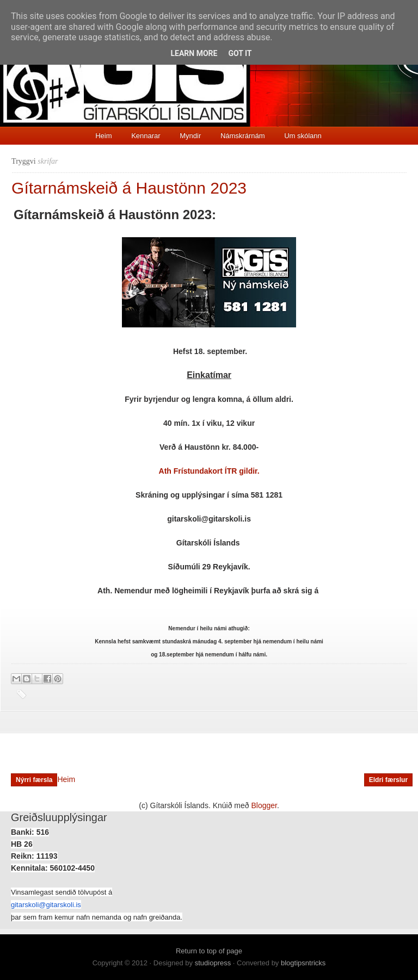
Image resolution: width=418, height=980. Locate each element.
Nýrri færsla (34, 780)
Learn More (194, 53)
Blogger (264, 805)
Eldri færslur (388, 780)
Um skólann (303, 136)
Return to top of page (209, 951)
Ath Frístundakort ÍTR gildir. (209, 471)
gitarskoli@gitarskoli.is (46, 905)
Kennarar (146, 136)
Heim (103, 136)
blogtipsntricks (303, 963)
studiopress (213, 963)
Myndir (190, 136)
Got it (240, 53)
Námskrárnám (243, 136)
